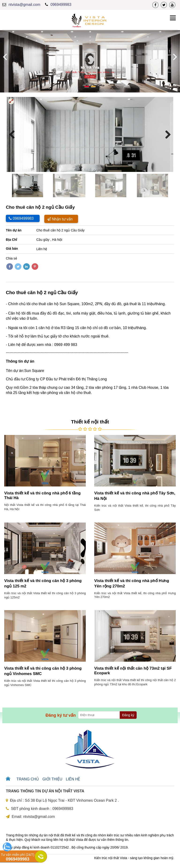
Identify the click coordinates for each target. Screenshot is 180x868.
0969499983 (61, 5)
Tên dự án (14, 230)
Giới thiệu (52, 779)
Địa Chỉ (11, 240)
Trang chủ (28, 779)
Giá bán (12, 249)
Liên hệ (73, 779)
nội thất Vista (73, 840)
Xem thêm (90, 77)
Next (166, 134)
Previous (14, 134)
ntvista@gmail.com (24, 5)
